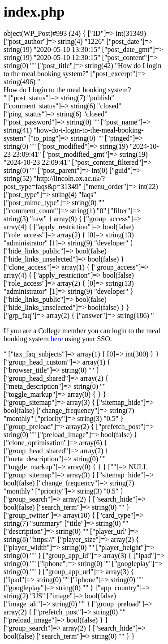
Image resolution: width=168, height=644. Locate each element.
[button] (67, 90)
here (57, 339)
